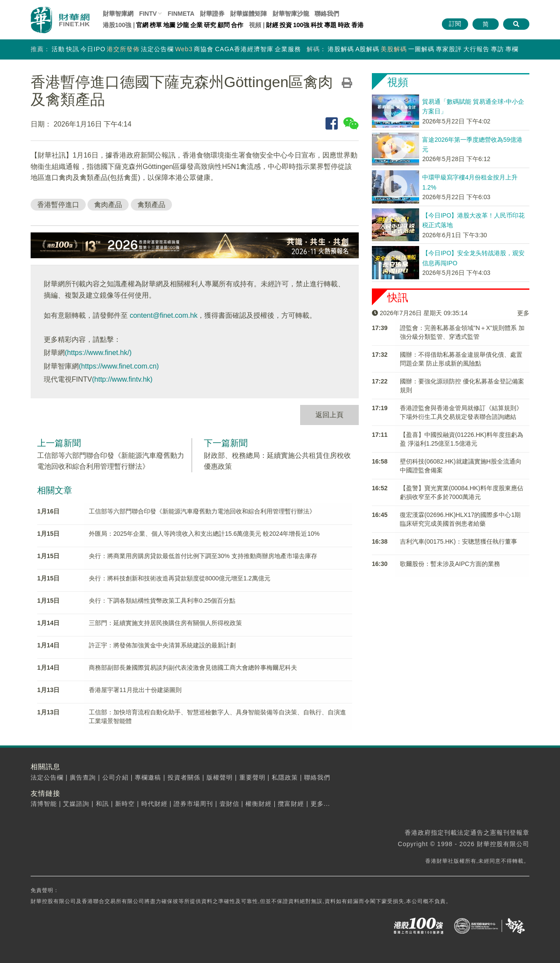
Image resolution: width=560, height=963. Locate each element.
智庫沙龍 (291, 14)
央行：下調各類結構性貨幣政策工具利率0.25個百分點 (162, 601)
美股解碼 (394, 49)
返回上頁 (329, 415)
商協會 (204, 49)
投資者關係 (184, 777)
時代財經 (154, 804)
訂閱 (455, 24)
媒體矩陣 (248, 14)
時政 (344, 25)
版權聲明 (220, 777)
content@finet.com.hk (163, 315)
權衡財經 (259, 804)
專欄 (512, 49)
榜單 (156, 25)
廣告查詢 (83, 777)
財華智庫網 (118, 14)
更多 (523, 313)
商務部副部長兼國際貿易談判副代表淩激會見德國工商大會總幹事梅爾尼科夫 (193, 668)
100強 (301, 25)
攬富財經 (291, 804)
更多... (320, 804)
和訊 (102, 804)
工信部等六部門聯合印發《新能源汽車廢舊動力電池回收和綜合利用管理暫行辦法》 (202, 511)
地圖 (169, 25)
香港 (357, 25)
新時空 (125, 804)
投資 (286, 25)
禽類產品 (151, 205)
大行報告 (476, 49)
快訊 (73, 49)
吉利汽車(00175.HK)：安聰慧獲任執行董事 (458, 541)
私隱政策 (285, 777)
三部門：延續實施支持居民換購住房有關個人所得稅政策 (165, 623)
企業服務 (288, 49)
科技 (317, 25)
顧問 (224, 25)
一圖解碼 (421, 49)
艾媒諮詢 (76, 804)
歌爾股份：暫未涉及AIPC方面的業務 (450, 564)
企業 (196, 25)
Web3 (184, 49)
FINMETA (181, 14)
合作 (237, 25)
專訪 (497, 49)
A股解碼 (367, 49)
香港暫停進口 (58, 205)
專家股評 (449, 49)
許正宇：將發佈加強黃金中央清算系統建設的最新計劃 (162, 645)
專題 (330, 25)
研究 (210, 25)
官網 (142, 25)
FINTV (148, 14)
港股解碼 (341, 49)
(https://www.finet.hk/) (98, 353)
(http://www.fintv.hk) (122, 379)
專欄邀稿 (148, 777)
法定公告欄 (157, 49)
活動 (58, 49)
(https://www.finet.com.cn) (119, 366)
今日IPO (93, 49)
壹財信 (229, 804)
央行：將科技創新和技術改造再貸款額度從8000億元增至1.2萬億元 (180, 578)
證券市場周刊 (193, 804)
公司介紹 (115, 777)
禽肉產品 (108, 205)
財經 (272, 25)
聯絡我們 (327, 14)
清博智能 (44, 804)
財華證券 (212, 14)
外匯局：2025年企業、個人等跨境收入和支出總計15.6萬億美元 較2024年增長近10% (204, 534)
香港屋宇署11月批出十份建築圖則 (135, 690)
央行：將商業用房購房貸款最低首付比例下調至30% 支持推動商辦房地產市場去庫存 (203, 556)
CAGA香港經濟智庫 (244, 49)
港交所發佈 (123, 49)
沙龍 (183, 25)
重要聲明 (252, 777)
